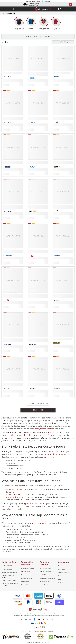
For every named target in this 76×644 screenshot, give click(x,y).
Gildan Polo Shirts (14, 489)
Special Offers (44, 575)
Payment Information (46, 568)
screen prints (46, 454)
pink (30, 435)
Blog (59, 579)
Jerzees (50, 429)
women (47, 432)
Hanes (43, 429)
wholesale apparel (38, 523)
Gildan (36, 429)
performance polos (34, 504)
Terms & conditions (64, 572)
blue (25, 435)
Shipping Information (46, 571)
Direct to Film (25, 585)
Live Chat (60, 9)
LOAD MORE (38, 410)
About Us (61, 566)
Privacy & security (45, 581)
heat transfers (60, 454)
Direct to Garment (26, 578)
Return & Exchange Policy (47, 578)
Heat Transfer (25, 581)
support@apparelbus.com (10, 572)
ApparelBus (38, 631)
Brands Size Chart (45, 585)
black (14, 435)
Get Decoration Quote (28, 568)
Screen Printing (26, 571)
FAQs (60, 576)
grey (35, 435)
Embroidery (24, 575)
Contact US (61, 569)
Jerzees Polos (12, 497)
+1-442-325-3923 (7, 569)
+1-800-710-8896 (7, 566)
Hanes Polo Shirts (14, 495)
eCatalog (61, 582)
